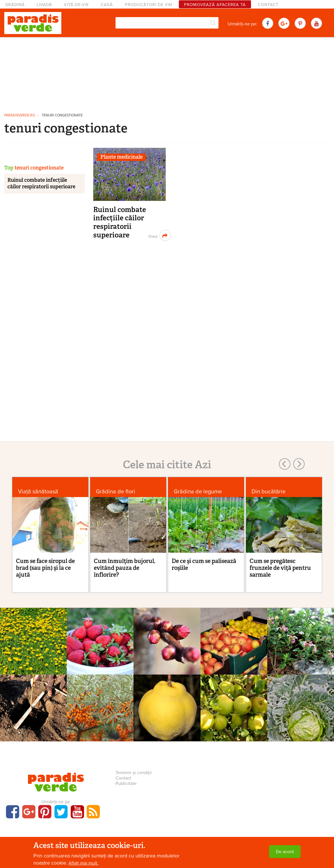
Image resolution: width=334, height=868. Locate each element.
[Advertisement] (167, 73)
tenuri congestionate (62, 115)
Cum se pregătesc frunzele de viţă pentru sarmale (280, 568)
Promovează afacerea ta (215, 5)
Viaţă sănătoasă (38, 491)
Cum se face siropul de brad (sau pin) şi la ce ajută (45, 568)
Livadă (44, 5)
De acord (285, 852)
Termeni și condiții (134, 773)
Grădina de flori (116, 491)
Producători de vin (149, 5)
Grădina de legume (198, 491)
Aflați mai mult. (83, 863)
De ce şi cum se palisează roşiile (204, 564)
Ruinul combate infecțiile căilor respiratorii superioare (120, 222)
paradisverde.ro (20, 115)
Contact (268, 5)
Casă (107, 5)
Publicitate (126, 784)
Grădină (15, 5)
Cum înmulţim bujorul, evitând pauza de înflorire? (125, 568)
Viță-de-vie (76, 5)
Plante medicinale (122, 157)
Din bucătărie (269, 491)
